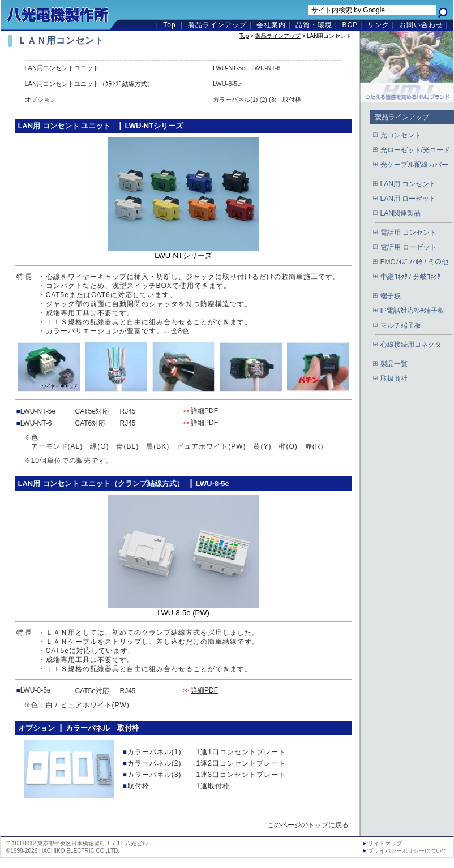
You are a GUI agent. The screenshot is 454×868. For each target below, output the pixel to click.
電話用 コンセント (408, 233)
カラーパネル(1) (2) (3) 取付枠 (257, 100)
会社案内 (271, 25)
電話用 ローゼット (408, 247)
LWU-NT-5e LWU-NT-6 (247, 68)
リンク (378, 25)
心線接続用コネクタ (411, 345)
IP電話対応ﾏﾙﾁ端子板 (412, 311)
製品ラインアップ (217, 25)
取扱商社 (394, 379)
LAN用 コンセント (408, 184)
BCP (350, 25)
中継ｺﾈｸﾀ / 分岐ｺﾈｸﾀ (410, 277)
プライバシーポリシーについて (408, 851)
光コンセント (401, 135)
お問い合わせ (421, 25)
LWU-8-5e (227, 84)
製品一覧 (394, 364)
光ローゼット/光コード (415, 150)
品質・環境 (314, 25)
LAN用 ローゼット (408, 199)
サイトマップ (385, 843)
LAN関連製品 (401, 213)
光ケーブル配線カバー (414, 165)
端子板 (391, 296)
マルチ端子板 (401, 325)
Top (169, 25)
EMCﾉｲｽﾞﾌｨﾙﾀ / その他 (415, 262)
